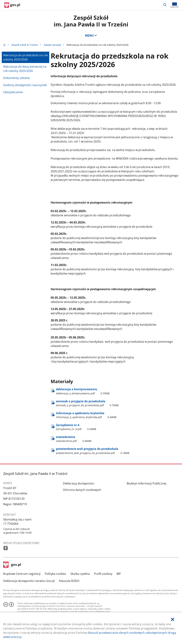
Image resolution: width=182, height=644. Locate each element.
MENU (91, 35)
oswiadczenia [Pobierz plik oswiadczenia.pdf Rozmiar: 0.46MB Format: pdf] (74, 439)
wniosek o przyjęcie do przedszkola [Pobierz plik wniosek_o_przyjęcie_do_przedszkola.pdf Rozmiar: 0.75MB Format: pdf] (87, 403)
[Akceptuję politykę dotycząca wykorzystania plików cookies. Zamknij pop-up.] (173, 619)
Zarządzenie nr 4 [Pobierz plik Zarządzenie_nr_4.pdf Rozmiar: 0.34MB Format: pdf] (76, 427)
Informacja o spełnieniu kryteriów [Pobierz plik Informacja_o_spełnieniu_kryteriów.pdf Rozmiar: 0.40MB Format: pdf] (86, 415)
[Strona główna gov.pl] (12, 5)
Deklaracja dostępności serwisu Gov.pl (29, 581)
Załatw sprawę (52, 45)
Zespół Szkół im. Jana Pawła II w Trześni (91, 21)
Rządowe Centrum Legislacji (22, 574)
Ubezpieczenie (13, 92)
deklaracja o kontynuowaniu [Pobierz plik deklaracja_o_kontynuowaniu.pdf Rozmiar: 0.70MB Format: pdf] (83, 391)
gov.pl (12, 565)
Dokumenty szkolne (16, 78)
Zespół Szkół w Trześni (25, 45)
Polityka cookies (55, 574)
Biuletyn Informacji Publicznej (146, 483)
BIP (119, 574)
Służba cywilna (80, 574)
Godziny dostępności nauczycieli (25, 85)
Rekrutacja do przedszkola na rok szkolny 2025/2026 (26, 57)
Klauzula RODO (69, 581)
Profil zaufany (103, 574)
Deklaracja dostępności (79, 483)
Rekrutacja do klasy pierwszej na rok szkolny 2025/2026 (25, 69)
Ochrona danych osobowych (82, 490)
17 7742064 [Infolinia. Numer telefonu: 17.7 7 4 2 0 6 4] (11, 524)
